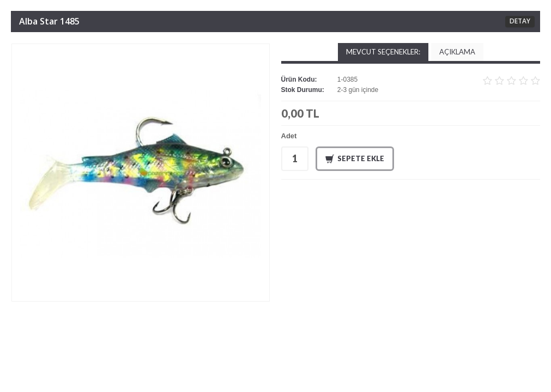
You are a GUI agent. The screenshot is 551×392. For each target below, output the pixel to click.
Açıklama (457, 52)
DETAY (520, 21)
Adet (289, 136)
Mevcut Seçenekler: (383, 52)
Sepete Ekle (355, 159)
